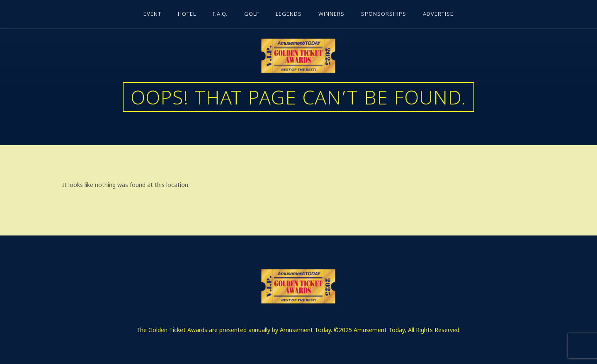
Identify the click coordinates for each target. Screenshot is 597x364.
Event (152, 15)
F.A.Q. (220, 15)
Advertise (438, 15)
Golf (252, 15)
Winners (331, 15)
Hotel (187, 15)
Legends (289, 15)
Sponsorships (384, 15)
